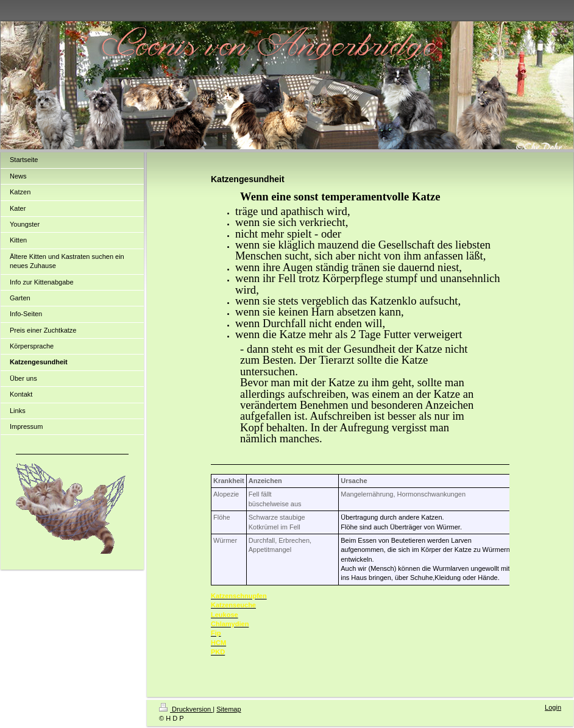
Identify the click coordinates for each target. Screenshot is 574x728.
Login (553, 707)
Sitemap (229, 709)
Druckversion (186, 709)
